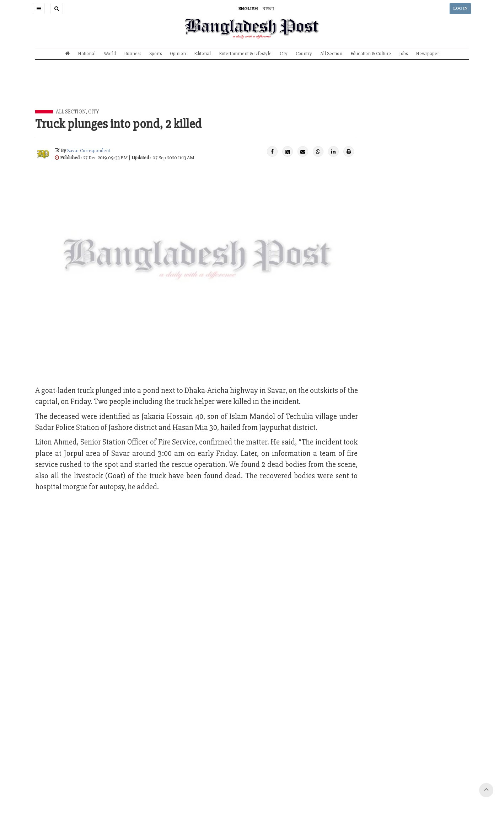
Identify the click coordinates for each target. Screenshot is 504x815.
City (284, 54)
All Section (331, 54)
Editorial (202, 54)
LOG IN (460, 8)
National (87, 54)
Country (304, 54)
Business (133, 54)
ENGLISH (248, 9)
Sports (156, 54)
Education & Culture (371, 54)
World (110, 54)
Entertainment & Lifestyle (245, 54)
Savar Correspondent (89, 151)
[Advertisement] (252, 90)
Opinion (178, 54)
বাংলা (268, 9)
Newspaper (427, 54)
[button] (39, 9)
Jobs (403, 54)
